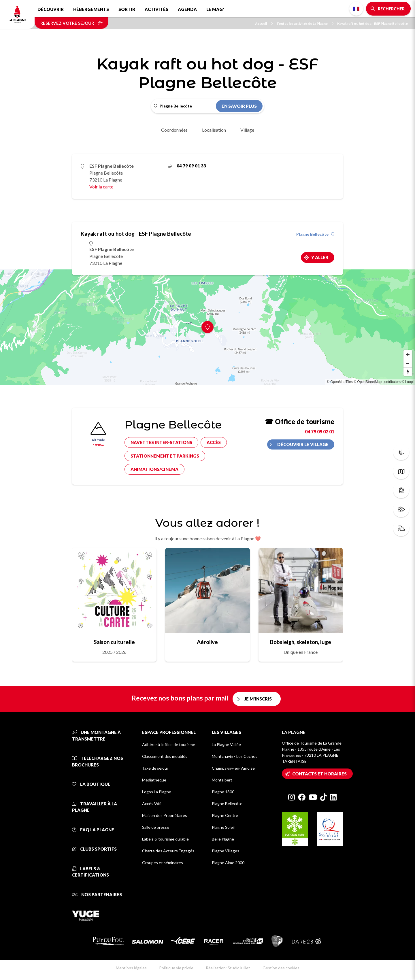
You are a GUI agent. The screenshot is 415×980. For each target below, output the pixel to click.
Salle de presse (156, 827)
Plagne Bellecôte (315, 234)
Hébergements (91, 9)
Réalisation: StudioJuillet (228, 968)
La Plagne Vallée (226, 744)
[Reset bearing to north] (408, 372)
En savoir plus (239, 106)
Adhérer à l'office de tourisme (169, 744)
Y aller (320, 257)
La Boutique (91, 784)
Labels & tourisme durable (165, 839)
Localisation (214, 130)
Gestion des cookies (281, 968)
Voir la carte (101, 187)
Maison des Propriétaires (165, 815)
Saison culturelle (114, 642)
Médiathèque (154, 780)
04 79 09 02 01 (320, 432)
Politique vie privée (176, 968)
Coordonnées (174, 130)
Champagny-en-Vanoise (233, 768)
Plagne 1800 (223, 792)
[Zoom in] (408, 354)
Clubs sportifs (94, 849)
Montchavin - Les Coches (235, 756)
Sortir (127, 9)
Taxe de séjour (155, 768)
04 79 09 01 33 (187, 166)
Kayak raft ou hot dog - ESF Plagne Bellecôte (372, 23)
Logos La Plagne (157, 792)
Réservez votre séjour (71, 23)
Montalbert (222, 780)
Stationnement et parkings (165, 456)
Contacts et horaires (319, 774)
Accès (214, 442)
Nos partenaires (97, 894)
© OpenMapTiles (340, 382)
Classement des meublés (165, 756)
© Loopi (408, 382)
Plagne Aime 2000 (228, 863)
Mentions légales (131, 968)
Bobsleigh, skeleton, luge (301, 642)
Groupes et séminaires (163, 863)
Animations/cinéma (154, 469)
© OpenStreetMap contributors (377, 382)
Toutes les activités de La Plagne (305, 23)
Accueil (264, 23)
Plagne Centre (225, 815)
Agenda (187, 9)
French (356, 9)
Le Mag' (215, 9)
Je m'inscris (258, 699)
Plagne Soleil (223, 827)
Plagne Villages (226, 851)
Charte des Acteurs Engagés (168, 851)
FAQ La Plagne (93, 830)
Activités (156, 9)
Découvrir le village (303, 444)
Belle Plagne (223, 839)
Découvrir (51, 9)
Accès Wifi (152, 804)
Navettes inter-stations (161, 442)
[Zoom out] (408, 363)
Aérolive (207, 642)
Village (247, 130)
